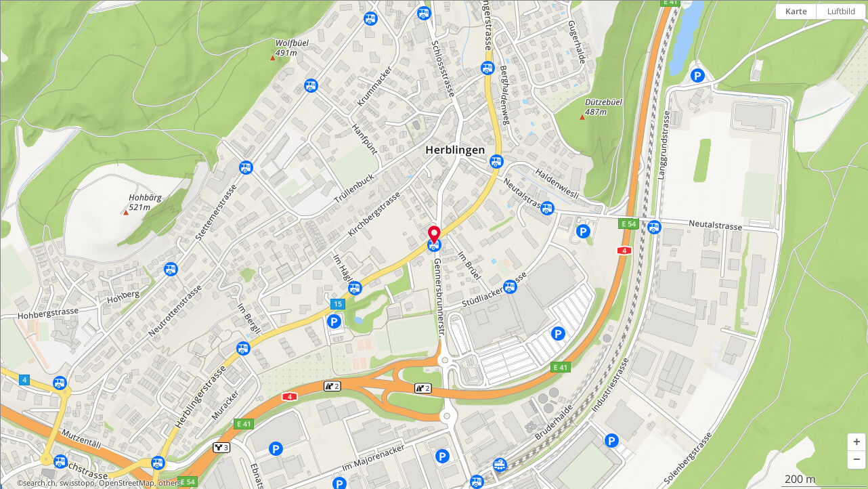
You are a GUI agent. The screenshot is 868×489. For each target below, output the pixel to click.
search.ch (39, 483)
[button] (856, 442)
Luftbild (841, 11)
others (170, 483)
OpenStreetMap (127, 483)
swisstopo (77, 483)
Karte (796, 11)
